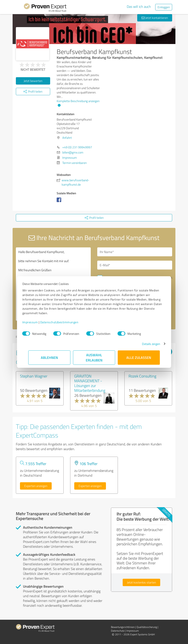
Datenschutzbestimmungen (65, 322)
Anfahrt (67, 138)
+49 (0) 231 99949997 (77, 147)
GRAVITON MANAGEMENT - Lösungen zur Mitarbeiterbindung (90, 383)
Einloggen (164, 7)
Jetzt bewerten (33, 81)
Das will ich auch (139, 7)
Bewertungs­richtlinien (123, 627)
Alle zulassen (139, 357)
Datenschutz (118, 631)
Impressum (36, 322)
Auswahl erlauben (94, 357)
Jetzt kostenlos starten (141, 582)
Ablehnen (49, 357)
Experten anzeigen (36, 486)
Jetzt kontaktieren (155, 18)
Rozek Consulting (142, 376)
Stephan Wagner (34, 376)
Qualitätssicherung (147, 627)
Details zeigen (145, 344)
